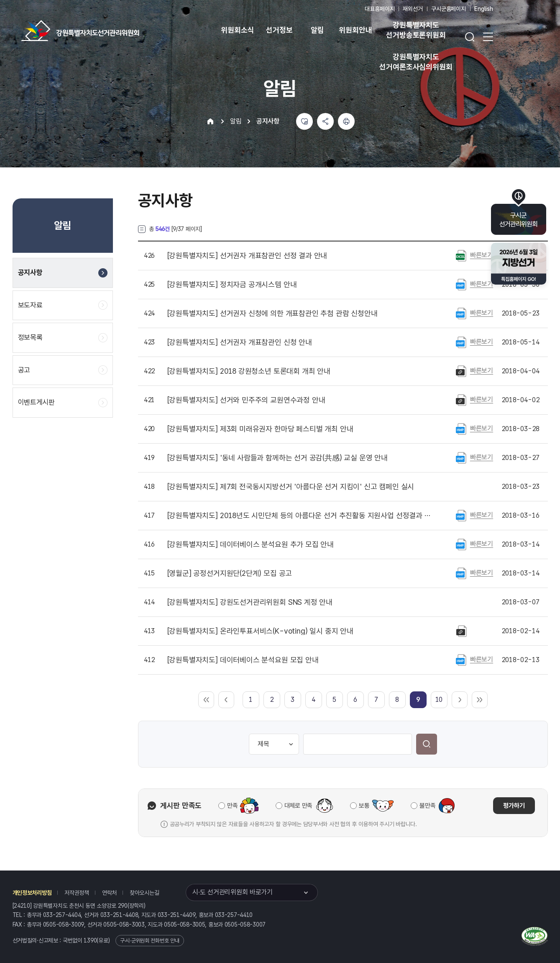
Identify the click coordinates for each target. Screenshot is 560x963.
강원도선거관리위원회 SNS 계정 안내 (250, 602)
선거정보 (279, 30)
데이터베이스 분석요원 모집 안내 (243, 660)
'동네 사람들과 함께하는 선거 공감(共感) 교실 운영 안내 (277, 458)
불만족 (427, 806)
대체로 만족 (298, 806)
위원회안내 (355, 30)
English (484, 9)
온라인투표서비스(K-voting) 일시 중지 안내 (260, 631)
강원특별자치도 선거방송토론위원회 (416, 30)
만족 (232, 806)
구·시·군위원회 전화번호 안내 (150, 941)
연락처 (109, 893)
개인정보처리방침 (32, 893)
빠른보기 (482, 255)
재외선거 (413, 9)
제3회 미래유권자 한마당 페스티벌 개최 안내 (260, 429)
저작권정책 (77, 893)
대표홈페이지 (380, 9)
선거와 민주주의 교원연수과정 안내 (246, 400)
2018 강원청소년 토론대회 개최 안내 (249, 371)
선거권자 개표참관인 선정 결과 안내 (247, 256)
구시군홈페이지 (449, 9)
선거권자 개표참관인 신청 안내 (240, 342)
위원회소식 (237, 30)
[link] (418, 700)
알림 (317, 30)
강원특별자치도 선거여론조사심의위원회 (416, 62)
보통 (364, 806)
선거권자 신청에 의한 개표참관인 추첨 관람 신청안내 (272, 313)
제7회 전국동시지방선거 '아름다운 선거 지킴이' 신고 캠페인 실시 (291, 487)
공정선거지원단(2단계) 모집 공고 (230, 573)
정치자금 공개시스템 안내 (232, 285)
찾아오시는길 (144, 893)
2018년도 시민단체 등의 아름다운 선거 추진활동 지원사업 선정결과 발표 (301, 516)
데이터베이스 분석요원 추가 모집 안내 (251, 544)
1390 (90, 940)
